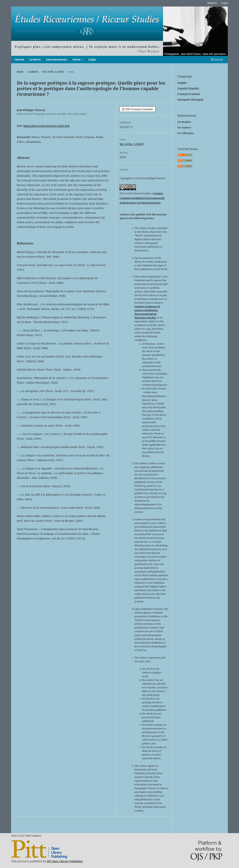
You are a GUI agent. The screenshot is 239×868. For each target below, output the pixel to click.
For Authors (184, 127)
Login (92, 59)
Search (217, 59)
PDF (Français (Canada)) (139, 109)
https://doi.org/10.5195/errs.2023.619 (46, 126)
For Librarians (186, 133)
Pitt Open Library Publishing (65, 861)
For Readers (184, 122)
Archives (35, 59)
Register (212, 3)
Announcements (56, 59)
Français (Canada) (189, 94)
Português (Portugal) (190, 100)
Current (19, 59)
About (77, 59)
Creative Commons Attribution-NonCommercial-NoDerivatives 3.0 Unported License (142, 198)
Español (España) (188, 88)
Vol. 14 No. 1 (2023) (53, 72)
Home (20, 72)
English (182, 83)
